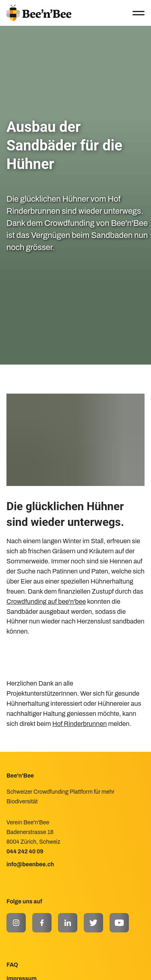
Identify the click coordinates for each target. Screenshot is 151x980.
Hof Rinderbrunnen (80, 724)
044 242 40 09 (25, 852)
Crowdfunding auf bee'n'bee (46, 602)
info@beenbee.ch (30, 864)
